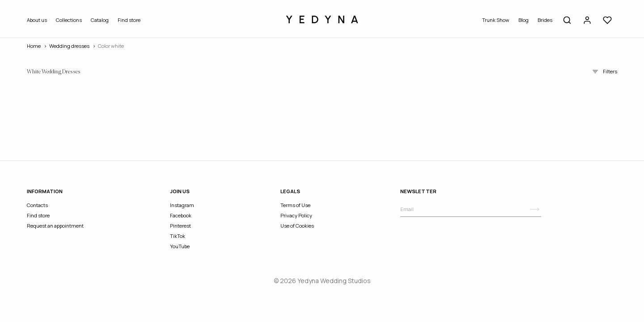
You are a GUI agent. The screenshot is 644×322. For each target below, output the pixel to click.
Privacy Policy (296, 215)
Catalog (100, 20)
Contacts (37, 205)
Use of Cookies (297, 226)
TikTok (178, 236)
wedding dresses (69, 46)
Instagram (182, 205)
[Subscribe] (535, 209)
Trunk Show (496, 20)
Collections (69, 20)
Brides (545, 20)
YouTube (180, 246)
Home (34, 46)
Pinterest (180, 226)
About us (37, 20)
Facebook (181, 215)
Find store (129, 20)
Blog (523, 20)
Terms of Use (295, 205)
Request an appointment (55, 226)
